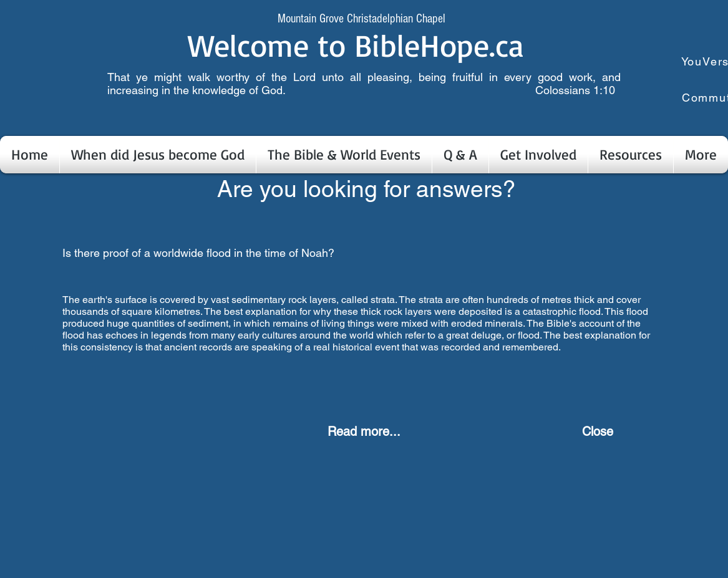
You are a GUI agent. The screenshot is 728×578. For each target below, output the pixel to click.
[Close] (598, 431)
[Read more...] (364, 431)
